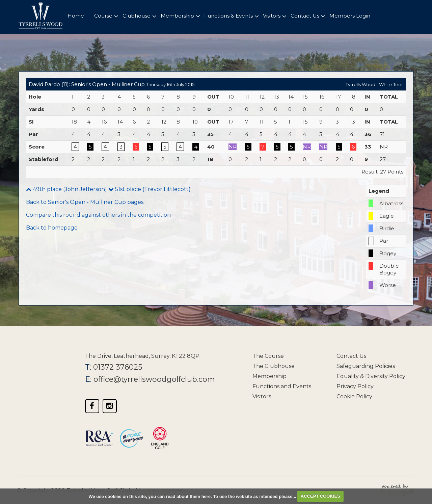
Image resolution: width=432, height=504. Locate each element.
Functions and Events (282, 386)
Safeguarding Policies (366, 366)
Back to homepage (52, 228)
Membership (269, 376)
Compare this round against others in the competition (98, 215)
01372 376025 (118, 367)
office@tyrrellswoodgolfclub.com (155, 379)
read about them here (188, 496)
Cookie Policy (354, 396)
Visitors (262, 396)
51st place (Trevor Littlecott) (150, 189)
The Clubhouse (274, 366)
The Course (268, 356)
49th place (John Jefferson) (66, 189)
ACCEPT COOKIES (320, 496)
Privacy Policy (355, 386)
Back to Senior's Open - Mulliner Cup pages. (85, 202)
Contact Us (351, 356)
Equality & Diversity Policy (371, 376)
